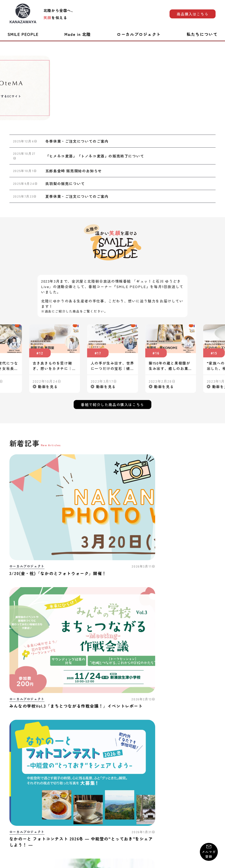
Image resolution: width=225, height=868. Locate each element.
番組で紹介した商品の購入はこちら (112, 404)
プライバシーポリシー (116, 810)
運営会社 (209, 810)
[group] (113, 88)
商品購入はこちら (193, 14)
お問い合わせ (20, 810)
